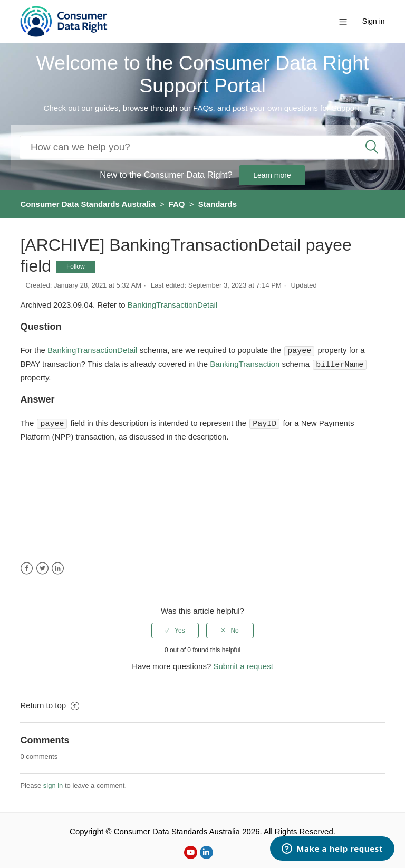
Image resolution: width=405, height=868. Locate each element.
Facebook (27, 567)
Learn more (272, 175)
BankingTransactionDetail (172, 305)
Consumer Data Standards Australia (88, 204)
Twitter (42, 567)
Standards (218, 204)
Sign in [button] (374, 21)
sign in (53, 784)
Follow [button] (76, 266)
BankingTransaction (246, 364)
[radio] (175, 629)
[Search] (202, 147)
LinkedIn (58, 567)
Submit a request (243, 665)
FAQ (177, 204)
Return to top (50, 704)
